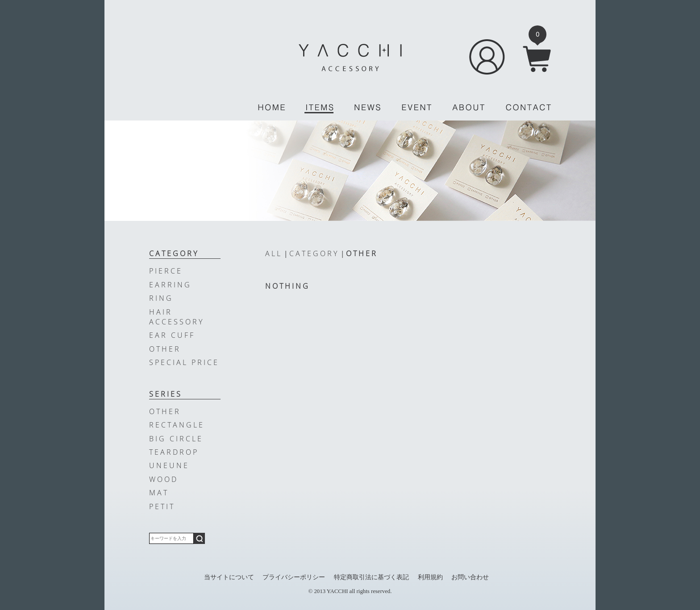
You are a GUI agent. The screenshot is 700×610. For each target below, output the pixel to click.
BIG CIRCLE (176, 439)
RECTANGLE (177, 425)
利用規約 (430, 577)
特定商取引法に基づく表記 (371, 577)
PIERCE (166, 271)
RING (161, 298)
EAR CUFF (172, 335)
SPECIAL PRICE (184, 362)
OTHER (362, 253)
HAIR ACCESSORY (177, 317)
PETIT (162, 506)
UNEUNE (169, 465)
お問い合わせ (470, 577)
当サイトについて (229, 577)
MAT (159, 493)
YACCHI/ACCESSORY (350, 58)
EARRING (170, 285)
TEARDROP (174, 452)
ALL (274, 253)
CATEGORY (314, 253)
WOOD (164, 479)
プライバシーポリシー (294, 577)
